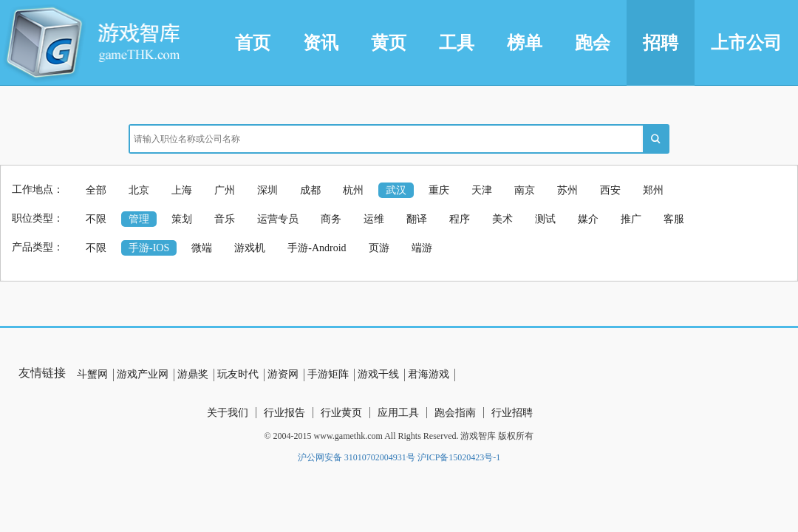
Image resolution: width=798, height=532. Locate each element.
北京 (139, 190)
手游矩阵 (328, 374)
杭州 (353, 190)
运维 (374, 219)
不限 (96, 219)
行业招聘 (512, 413)
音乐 (225, 219)
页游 (379, 248)
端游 (422, 248)
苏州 (567, 190)
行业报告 (284, 413)
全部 (96, 190)
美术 (502, 219)
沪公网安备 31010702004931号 (357, 457)
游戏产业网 (143, 374)
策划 (182, 219)
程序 (460, 219)
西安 (610, 190)
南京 (525, 190)
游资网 (283, 374)
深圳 (267, 190)
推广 (631, 219)
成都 (310, 190)
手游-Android (317, 248)
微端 (202, 248)
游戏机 (250, 248)
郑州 (653, 190)
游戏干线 (378, 374)
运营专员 (278, 219)
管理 (139, 219)
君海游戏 (429, 374)
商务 (331, 219)
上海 (182, 190)
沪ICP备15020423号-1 (459, 457)
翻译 (417, 219)
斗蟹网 (92, 374)
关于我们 (228, 413)
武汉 (396, 190)
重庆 (439, 190)
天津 (482, 190)
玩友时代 (238, 374)
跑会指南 (455, 413)
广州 (225, 190)
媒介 (588, 219)
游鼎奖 (193, 374)
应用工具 (398, 413)
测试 (545, 219)
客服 (674, 219)
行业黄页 (341, 413)
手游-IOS (149, 248)
